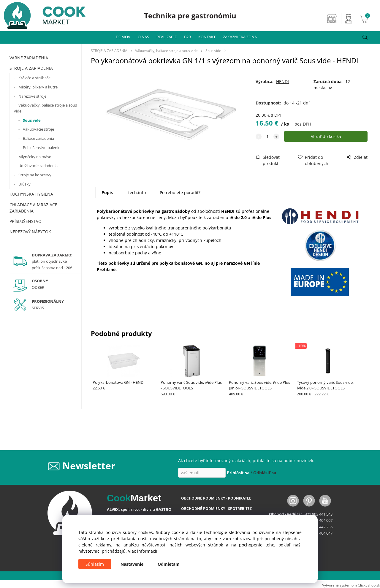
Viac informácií (143, 551)
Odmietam (169, 564)
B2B (187, 37)
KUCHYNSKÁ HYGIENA (31, 194)
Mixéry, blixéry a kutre (38, 87)
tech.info (137, 192)
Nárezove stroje (32, 96)
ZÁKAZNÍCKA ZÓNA (240, 37)
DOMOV (123, 37)
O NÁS (143, 37)
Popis (107, 192)
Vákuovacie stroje (38, 129)
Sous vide (32, 120)
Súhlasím (95, 564)
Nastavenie (132, 564)
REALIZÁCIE (167, 37)
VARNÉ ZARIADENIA (29, 58)
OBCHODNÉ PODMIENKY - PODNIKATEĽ (216, 498)
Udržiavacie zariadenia (38, 166)
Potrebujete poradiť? (180, 192)
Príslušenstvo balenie (42, 148)
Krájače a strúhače (34, 78)
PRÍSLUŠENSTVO (26, 221)
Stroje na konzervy (35, 175)
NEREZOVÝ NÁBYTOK (30, 232)
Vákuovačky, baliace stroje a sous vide (45, 108)
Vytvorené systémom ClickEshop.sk (351, 585)
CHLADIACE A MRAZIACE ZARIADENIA (33, 208)
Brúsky (24, 184)
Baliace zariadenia (38, 138)
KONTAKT (207, 37)
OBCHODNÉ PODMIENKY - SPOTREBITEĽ (216, 509)
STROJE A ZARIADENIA (31, 68)
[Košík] (369, 19)
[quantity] (267, 136)
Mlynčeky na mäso (35, 157)
